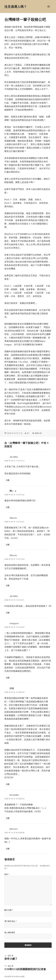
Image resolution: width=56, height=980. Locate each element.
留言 (7, 874)
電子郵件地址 (11, 921)
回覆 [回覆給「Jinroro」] (8, 849)
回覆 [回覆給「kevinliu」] (8, 818)
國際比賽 (38, 433)
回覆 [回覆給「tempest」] (8, 678)
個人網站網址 (10, 932)
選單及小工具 (49, 9)
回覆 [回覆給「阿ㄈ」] (8, 507)
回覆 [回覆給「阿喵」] (8, 784)
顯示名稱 (9, 910)
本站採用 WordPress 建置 (14, 976)
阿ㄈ (29, 433)
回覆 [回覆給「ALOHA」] (8, 480)
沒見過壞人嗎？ (16, 6)
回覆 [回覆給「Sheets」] (8, 545)
